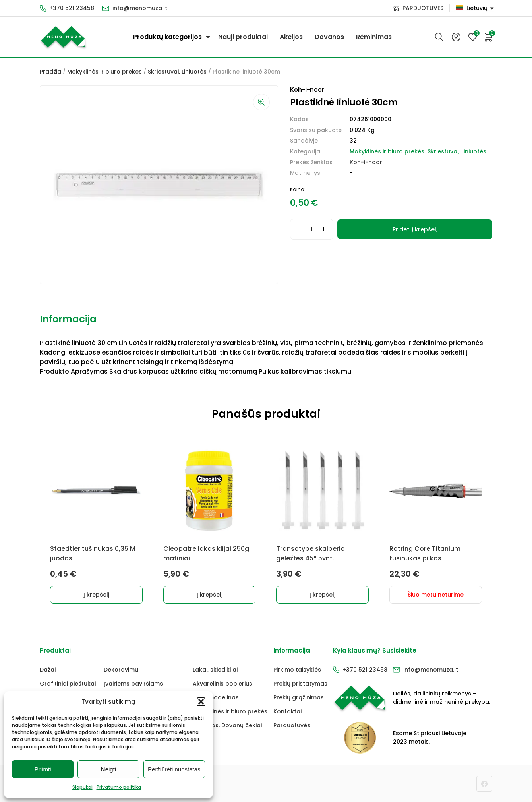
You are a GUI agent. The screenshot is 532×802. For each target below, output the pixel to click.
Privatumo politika (119, 787)
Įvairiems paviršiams (133, 684)
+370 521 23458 (72, 8)
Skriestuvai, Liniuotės (177, 72)
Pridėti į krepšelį (415, 229)
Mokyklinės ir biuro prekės (104, 72)
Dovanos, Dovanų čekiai (227, 725)
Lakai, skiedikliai (215, 670)
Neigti (108, 769)
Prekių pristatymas (300, 684)
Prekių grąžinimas (299, 697)
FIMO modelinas (216, 697)
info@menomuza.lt (140, 8)
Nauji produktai (243, 37)
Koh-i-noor (366, 162)
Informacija (68, 319)
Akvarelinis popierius (222, 684)
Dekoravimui (122, 670)
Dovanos (329, 37)
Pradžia (50, 72)
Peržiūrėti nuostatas (174, 769)
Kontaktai (287, 711)
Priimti (43, 769)
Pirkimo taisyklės (297, 670)
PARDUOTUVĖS (423, 8)
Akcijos (291, 37)
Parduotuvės (292, 725)
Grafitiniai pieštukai (68, 684)
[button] (201, 702)
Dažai (48, 670)
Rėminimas (374, 37)
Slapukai (82, 787)
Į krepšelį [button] (96, 595)
